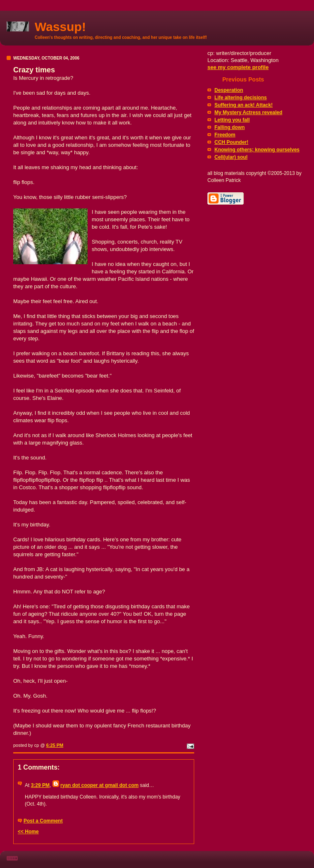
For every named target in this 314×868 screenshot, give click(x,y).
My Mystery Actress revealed (248, 112)
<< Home (28, 832)
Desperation (229, 90)
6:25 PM (55, 745)
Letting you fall (232, 120)
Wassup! (60, 27)
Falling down (230, 127)
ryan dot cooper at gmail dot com (99, 785)
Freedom (225, 135)
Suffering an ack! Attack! (244, 105)
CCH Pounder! (231, 142)
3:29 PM (40, 785)
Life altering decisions (241, 98)
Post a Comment (43, 821)
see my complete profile (238, 67)
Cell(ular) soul (231, 157)
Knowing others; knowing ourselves (257, 150)
